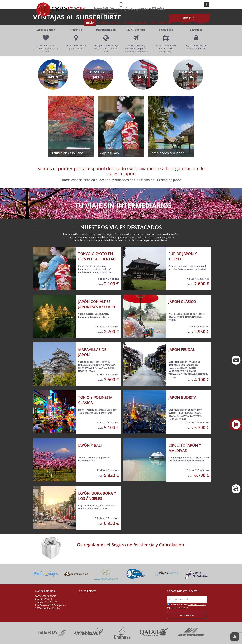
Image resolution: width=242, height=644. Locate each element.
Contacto (201, 22)
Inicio (90, 22)
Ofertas (185, 22)
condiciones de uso (196, 605)
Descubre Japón (163, 22)
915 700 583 (51, 602)
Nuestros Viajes (136, 22)
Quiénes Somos (109, 22)
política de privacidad (178, 608)
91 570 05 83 (201, 11)
